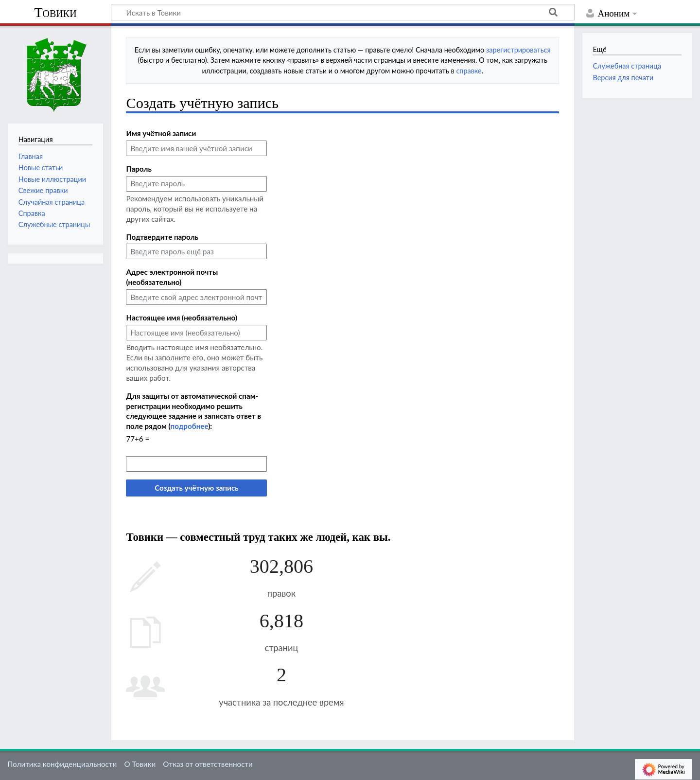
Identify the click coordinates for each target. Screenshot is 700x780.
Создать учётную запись (196, 488)
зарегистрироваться (518, 50)
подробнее (190, 426)
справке (469, 71)
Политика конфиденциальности (62, 764)
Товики (55, 12)
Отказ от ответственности (208, 764)
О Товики (140, 764)
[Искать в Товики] (343, 12)
